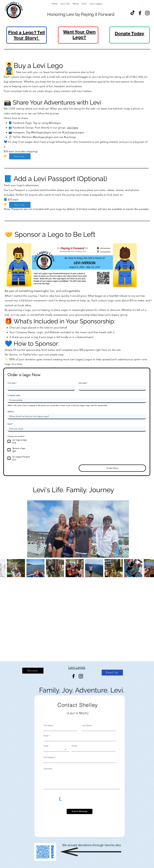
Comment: (48, 769)
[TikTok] (133, 13)
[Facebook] (140, 13)
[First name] (40, 388)
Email (10, 424)
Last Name (87, 725)
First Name (48, 725)
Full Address (49, 757)
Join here (72, 128)
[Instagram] (147, 13)
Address (11, 412)
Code (46, 746)
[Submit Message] (80, 811)
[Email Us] (112, 673)
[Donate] (33, 671)
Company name (14, 395)
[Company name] (76, 400)
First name (12, 383)
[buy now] (20, 156)
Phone (74, 746)
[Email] (76, 429)
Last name (83, 383)
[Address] (76, 416)
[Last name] (112, 388)
